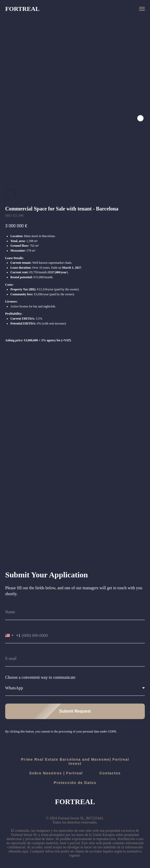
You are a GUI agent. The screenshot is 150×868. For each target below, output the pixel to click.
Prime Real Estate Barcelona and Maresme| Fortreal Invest (75, 761)
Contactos (110, 773)
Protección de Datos (75, 783)
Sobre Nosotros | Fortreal (56, 773)
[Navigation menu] (142, 9)
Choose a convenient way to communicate (40, 677)
